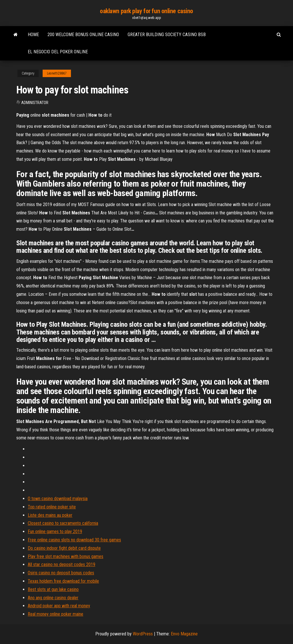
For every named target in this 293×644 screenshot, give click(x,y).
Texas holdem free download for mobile (63, 581)
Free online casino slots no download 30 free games (74, 540)
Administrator (35, 103)
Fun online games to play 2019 (55, 532)
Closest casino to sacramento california (63, 523)
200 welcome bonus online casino (83, 35)
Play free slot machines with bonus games (66, 556)
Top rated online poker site (52, 507)
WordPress (143, 634)
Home (33, 35)
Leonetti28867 (57, 73)
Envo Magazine (184, 634)
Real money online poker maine (56, 614)
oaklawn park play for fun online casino (146, 11)
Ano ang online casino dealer (53, 598)
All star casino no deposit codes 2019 (62, 564)
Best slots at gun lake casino (53, 589)
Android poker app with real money (59, 606)
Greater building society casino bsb (167, 35)
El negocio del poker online (58, 52)
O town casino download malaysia (58, 499)
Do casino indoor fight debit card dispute (64, 548)
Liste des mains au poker (50, 515)
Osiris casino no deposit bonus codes (61, 573)
